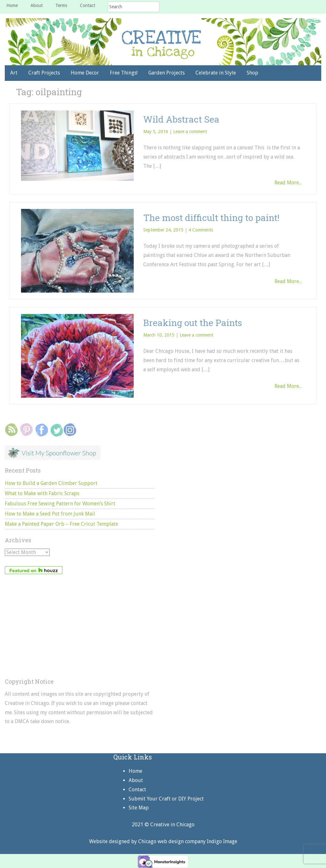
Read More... (288, 183)
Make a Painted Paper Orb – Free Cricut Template (61, 524)
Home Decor (85, 73)
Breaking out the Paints (193, 323)
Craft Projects (44, 73)
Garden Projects (167, 73)
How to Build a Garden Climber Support (51, 483)
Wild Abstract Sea (181, 119)
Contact (88, 5)
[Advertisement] (80, 626)
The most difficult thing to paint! (211, 218)
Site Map (139, 808)
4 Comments (201, 230)
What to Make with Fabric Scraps (42, 493)
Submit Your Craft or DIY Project (166, 799)
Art (14, 73)
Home (12, 5)
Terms (61, 5)
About (37, 5)
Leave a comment (190, 132)
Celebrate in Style (216, 73)
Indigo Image (222, 841)
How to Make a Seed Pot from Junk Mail (50, 514)
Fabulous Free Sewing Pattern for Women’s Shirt (60, 504)
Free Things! (124, 73)
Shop (252, 73)
